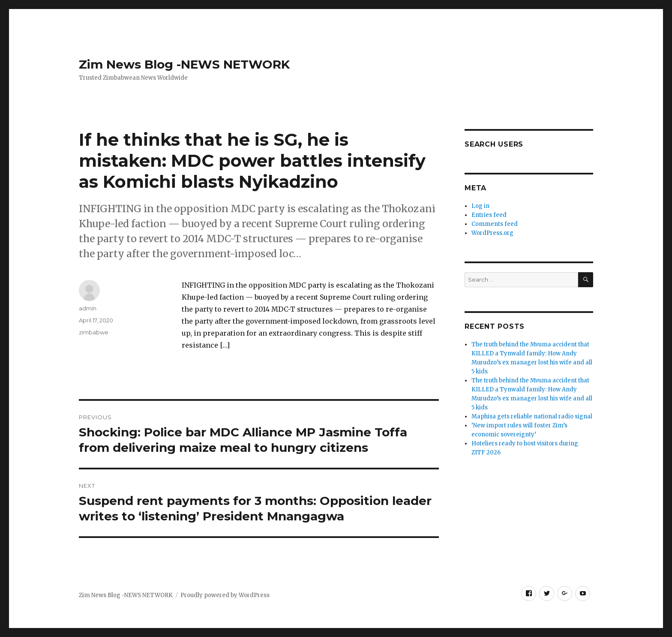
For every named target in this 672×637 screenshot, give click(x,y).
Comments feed (495, 224)
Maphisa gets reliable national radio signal (532, 416)
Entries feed (489, 215)
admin (88, 308)
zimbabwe (94, 332)
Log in (480, 206)
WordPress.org (492, 233)
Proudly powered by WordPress (225, 595)
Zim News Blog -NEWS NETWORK (184, 64)
